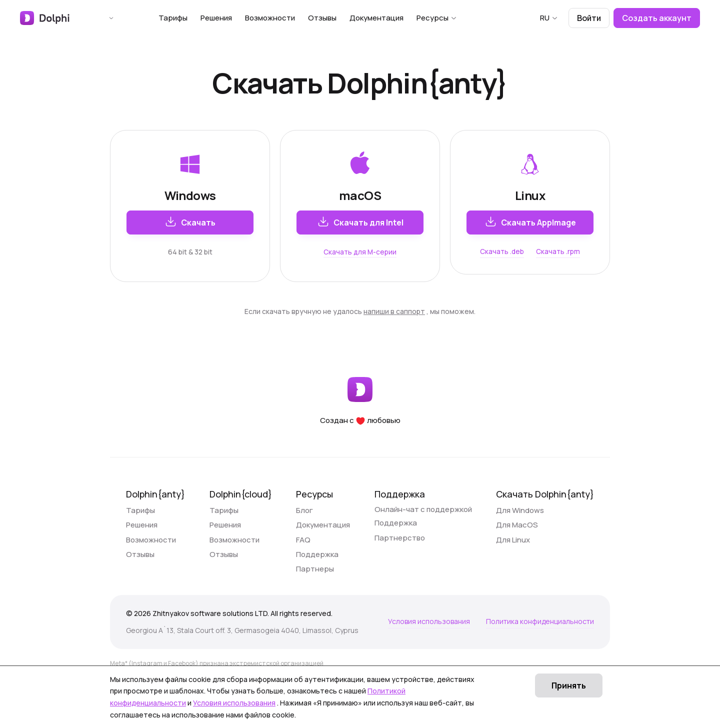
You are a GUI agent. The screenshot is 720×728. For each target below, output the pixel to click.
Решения (231, 18)
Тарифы (188, 18)
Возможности (285, 18)
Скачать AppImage (530, 222)
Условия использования (429, 650)
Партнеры (315, 592)
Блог (304, 516)
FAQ (303, 554)
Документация (391, 18)
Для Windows (520, 516)
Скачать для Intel (360, 222)
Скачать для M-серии (360, 252)
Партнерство (400, 554)
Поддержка (317, 573)
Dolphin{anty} (155, 494)
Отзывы (337, 18)
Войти (589, 18)
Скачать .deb (502, 252)
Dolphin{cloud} (241, 494)
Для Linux (513, 554)
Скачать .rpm (559, 252)
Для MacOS (517, 535)
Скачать (190, 222)
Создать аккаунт (657, 18)
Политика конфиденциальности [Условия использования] (540, 650)
